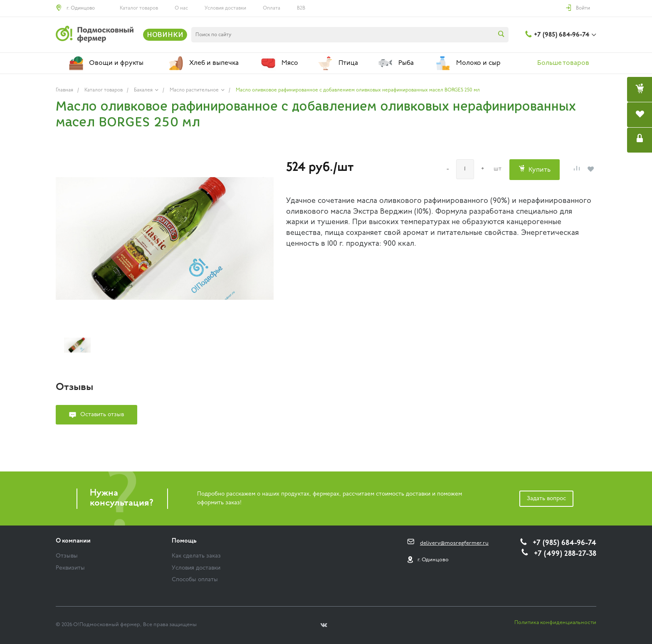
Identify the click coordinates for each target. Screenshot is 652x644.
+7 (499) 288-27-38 (565, 554)
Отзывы (67, 556)
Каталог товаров (139, 8)
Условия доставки (225, 8)
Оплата (272, 8)
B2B (301, 8)
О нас (181, 8)
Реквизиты (70, 568)
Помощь (184, 541)
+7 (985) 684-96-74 (562, 35)
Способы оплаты (195, 580)
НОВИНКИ (165, 35)
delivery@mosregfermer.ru (454, 543)
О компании (73, 541)
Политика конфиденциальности (555, 623)
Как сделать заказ (196, 556)
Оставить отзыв (102, 415)
